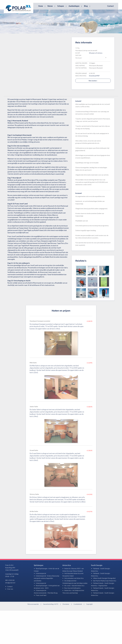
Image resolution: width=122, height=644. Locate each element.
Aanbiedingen (74, 6)
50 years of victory (96, 86)
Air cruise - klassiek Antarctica (74, 619)
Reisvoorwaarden (33, 637)
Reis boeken (93, 114)
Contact (110, 6)
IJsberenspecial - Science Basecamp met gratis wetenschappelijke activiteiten (47, 612)
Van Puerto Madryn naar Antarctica (105, 614)
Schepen (61, 6)
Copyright (89, 637)
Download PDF (94, 109)
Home (41, 6)
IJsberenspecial (41, 607)
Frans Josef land (41, 629)
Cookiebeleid (78, 637)
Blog (86, 6)
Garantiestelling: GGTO (51, 637)
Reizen (50, 6)
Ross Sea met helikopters (72, 621)
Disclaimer (66, 637)
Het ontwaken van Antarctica (74, 611)
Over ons (10, 622)
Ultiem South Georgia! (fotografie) (104, 611)
